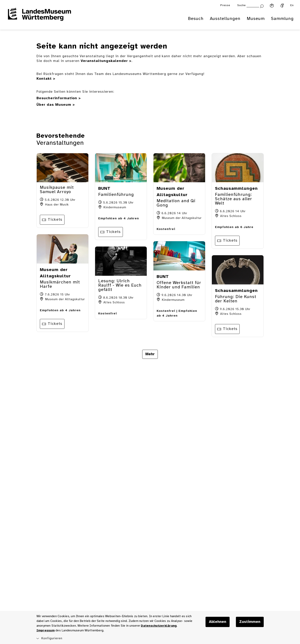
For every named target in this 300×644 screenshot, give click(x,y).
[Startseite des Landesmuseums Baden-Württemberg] (39, 17)
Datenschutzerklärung (159, 626)
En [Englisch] (292, 5)
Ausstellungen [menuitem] (225, 19)
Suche (242, 5)
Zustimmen (250, 622)
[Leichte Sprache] (272, 6)
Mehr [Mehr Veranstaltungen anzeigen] (150, 354)
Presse (225, 5)
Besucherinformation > (59, 98)
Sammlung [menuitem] (282, 19)
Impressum (46, 630)
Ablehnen (218, 622)
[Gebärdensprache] (282, 6)
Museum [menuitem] (256, 19)
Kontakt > (46, 79)
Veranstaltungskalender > (106, 61)
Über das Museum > (56, 105)
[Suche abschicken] (262, 6)
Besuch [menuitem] (196, 19)
